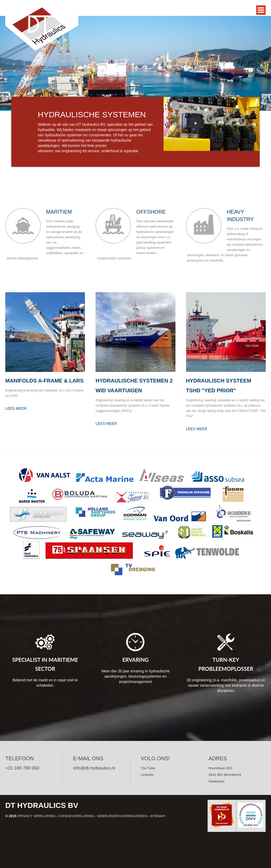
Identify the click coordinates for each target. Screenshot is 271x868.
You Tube (148, 768)
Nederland (216, 781)
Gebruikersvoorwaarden (122, 816)
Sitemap (158, 816)
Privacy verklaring (36, 816)
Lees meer (16, 408)
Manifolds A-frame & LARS (44, 381)
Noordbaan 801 (220, 768)
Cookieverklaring (76, 816)
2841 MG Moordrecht (225, 775)
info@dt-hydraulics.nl (94, 768)
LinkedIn (147, 775)
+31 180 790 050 (22, 768)
